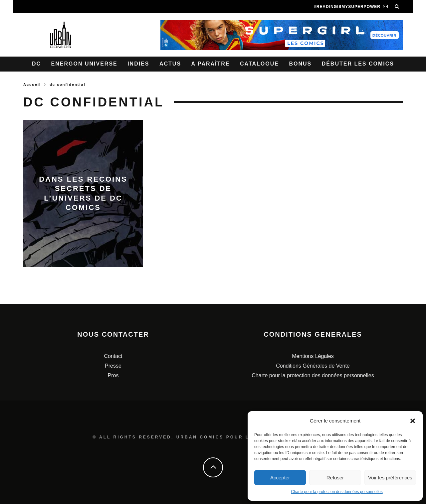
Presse (113, 366)
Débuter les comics (358, 64)
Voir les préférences (390, 478)
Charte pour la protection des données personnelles (337, 492)
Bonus (300, 64)
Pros (113, 375)
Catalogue (259, 64)
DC (36, 64)
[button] (413, 421)
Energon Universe (84, 64)
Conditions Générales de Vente (313, 366)
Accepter (280, 478)
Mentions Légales (313, 356)
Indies (138, 64)
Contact (113, 356)
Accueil (32, 84)
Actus (170, 64)
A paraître (211, 64)
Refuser (335, 478)
